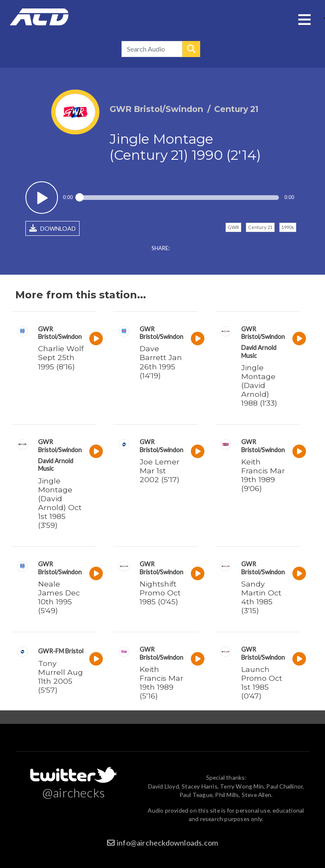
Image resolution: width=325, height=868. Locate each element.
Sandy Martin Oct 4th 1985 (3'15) (261, 597)
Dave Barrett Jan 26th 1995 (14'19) (161, 362)
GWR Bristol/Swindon (60, 333)
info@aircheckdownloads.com (167, 843)
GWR (233, 227)
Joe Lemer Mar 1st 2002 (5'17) (160, 471)
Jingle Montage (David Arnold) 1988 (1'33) (259, 385)
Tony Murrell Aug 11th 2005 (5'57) (61, 677)
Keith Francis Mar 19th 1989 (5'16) (161, 682)
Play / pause (42, 198)
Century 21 (260, 227)
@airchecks (74, 792)
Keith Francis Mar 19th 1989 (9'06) (263, 475)
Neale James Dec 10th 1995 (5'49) (59, 597)
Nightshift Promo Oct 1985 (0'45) (160, 593)
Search (191, 49)
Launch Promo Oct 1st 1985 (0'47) (262, 682)
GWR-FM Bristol (61, 651)
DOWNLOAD (52, 228)
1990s (288, 227)
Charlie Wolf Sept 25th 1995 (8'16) (61, 357)
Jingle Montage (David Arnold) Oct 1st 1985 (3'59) (60, 503)
